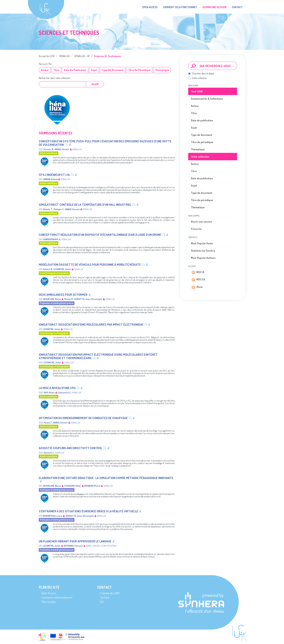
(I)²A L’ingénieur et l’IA (54, 175)
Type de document (113, 70)
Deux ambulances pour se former (63, 295)
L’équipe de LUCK (110, 593)
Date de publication (75, 70)
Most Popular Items (202, 243)
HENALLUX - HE (82, 56)
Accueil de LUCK (47, 56)
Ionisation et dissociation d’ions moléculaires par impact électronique (91, 324)
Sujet (94, 70)
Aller (95, 84)
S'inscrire (196, 229)
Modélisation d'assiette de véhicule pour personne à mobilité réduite (90, 264)
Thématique (162, 70)
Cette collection (198, 78)
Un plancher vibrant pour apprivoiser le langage (75, 541)
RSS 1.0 (198, 272)
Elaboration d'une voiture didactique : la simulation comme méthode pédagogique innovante (106, 478)
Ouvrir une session (201, 222)
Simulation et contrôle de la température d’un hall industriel (85, 205)
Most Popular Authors (203, 258)
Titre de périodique (139, 70)
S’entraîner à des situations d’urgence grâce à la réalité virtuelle (88, 511)
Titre (56, 70)
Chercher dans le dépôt (201, 73)
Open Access (150, 7)
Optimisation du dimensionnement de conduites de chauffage (83, 418)
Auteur (45, 70)
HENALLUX (64, 56)
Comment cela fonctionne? (180, 7)
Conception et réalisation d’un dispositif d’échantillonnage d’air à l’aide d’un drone (100, 235)
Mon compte (49, 602)
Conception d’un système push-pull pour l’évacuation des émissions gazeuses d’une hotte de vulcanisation (105, 143)
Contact (237, 7)
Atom (197, 287)
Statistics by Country (203, 251)
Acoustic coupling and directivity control (71, 448)
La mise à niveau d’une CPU (57, 388)
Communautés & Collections (207, 99)
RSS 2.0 (198, 280)
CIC (102, 602)
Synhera (105, 597)
